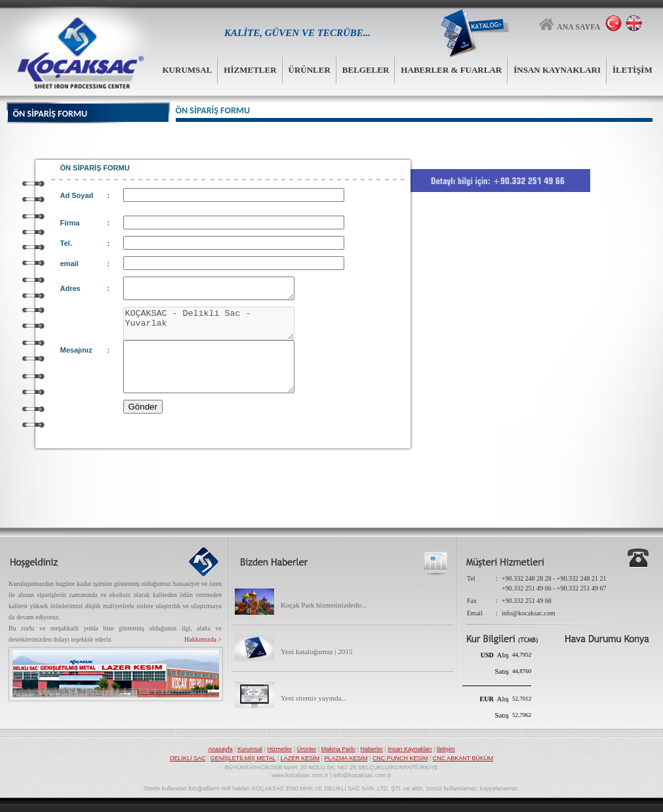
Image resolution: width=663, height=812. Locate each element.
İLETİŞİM (633, 70)
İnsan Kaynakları (410, 749)
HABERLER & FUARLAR (451, 70)
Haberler (372, 749)
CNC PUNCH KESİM (400, 758)
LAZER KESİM (300, 758)
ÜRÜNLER (310, 70)
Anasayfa (220, 749)
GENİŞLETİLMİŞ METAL (243, 758)
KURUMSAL (188, 70)
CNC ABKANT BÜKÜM (463, 758)
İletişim (446, 749)
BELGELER (366, 70)
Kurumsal (250, 749)
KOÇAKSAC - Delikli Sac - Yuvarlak (219, 330)
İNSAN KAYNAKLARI (557, 70)
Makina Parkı (339, 749)
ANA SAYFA (570, 24)
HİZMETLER (250, 70)
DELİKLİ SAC (188, 758)
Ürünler (307, 749)
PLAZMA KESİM (346, 758)
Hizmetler (279, 749)
